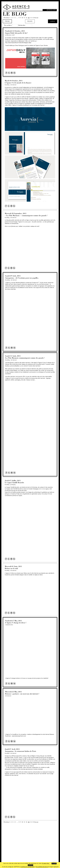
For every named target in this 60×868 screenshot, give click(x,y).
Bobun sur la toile (11, 568)
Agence (53, 21)
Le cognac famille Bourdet (14, 482)
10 (22, 18)
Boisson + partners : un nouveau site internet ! (22, 694)
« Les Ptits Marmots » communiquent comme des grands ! (26, 215)
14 (31, 18)
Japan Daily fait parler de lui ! (16, 33)
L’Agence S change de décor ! (16, 623)
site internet (13, 85)
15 (33, 18)
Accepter (30, 865)
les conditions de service (42, 867)
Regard (30, 21)
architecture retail (10, 35)
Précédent (6, 18)
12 (26, 18)
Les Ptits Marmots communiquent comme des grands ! (25, 358)
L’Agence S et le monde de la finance (18, 83)
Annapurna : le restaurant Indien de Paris (20, 751)
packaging (13, 484)
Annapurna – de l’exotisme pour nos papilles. (22, 278)
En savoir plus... (46, 863)
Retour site (51, 10)
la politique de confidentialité (28, 867)
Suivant (36, 18)
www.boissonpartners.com (19, 736)
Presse (7, 21)
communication (9, 625)
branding (7, 85)
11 (24, 18)
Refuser (54, 864)
